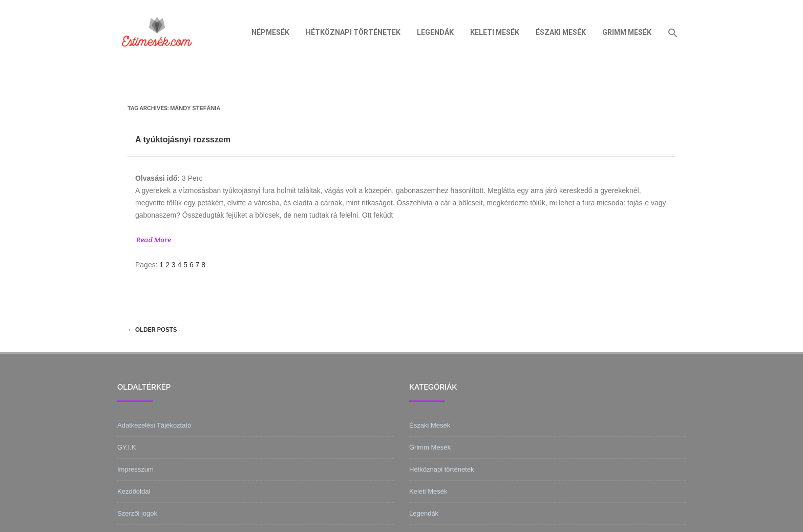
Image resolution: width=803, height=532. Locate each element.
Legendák (435, 32)
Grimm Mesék (627, 32)
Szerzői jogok (137, 513)
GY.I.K (127, 447)
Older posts (152, 330)
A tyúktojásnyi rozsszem (183, 140)
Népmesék (270, 32)
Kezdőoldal (134, 491)
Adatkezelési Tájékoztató (154, 425)
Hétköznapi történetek (353, 32)
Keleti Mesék (495, 32)
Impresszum (135, 469)
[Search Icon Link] (673, 32)
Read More (154, 240)
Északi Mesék (561, 32)
